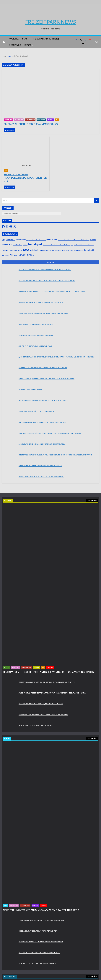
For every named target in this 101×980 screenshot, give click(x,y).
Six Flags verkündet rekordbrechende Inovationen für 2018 (25, 178)
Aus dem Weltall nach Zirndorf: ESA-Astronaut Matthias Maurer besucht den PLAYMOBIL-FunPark (52, 292)
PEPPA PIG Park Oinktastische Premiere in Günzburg (36, 324)
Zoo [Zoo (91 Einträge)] (33, 255)
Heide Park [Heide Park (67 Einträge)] (64, 245)
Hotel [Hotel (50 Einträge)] (75, 245)
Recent (51, 262)
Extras (28, 45)
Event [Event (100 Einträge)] (15, 245)
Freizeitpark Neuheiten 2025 (46, 39)
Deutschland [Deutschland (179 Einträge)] (52, 240)
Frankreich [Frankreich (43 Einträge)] (20, 245)
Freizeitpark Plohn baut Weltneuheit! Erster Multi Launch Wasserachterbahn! (47, 281)
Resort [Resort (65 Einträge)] (49, 250)
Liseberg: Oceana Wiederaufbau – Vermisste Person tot (38, 931)
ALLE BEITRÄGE (92, 500)
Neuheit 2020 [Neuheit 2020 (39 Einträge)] (20, 250)
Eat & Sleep (6, 667)
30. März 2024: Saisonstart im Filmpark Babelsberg (36, 335)
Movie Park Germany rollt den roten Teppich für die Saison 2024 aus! (42, 422)
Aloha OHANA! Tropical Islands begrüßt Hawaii (35, 346)
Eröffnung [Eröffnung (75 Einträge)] (87, 240)
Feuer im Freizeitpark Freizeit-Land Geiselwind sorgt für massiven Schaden (45, 270)
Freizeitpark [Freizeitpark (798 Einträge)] (35, 244)
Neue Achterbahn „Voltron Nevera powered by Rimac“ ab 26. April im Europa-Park (47, 379)
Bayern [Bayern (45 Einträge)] (34, 240)
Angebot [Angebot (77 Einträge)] (29, 240)
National (36, 667)
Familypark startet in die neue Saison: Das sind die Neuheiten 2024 (41, 477)
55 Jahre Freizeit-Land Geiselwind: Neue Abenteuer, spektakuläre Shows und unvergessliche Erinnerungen (56, 357)
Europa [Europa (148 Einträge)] (93, 240)
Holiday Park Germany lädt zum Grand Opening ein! (36, 411)
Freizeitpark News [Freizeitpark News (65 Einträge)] (48, 245)
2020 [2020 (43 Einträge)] (14, 240)
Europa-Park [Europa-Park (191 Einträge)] (7, 245)
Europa (6, 906)
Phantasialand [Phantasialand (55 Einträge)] (43, 250)
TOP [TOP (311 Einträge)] (11, 255)
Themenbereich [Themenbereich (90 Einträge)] (89, 250)
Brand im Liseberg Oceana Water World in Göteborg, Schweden (41, 942)
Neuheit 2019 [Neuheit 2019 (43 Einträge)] (13, 250)
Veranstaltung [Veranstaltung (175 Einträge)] (25, 255)
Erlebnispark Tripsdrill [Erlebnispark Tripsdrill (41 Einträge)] (78, 240)
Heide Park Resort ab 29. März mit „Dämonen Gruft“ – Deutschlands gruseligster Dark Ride (50, 433)
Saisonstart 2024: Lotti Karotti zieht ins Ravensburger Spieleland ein (43, 368)
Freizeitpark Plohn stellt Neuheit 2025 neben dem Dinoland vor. (41, 303)
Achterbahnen (9, 120)
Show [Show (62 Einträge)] (74, 250)
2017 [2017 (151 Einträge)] (4, 240)
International (41, 120)
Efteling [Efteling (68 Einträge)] (70, 240)
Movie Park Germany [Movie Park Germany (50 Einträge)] (89, 245)
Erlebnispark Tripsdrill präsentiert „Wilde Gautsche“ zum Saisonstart (43, 401)
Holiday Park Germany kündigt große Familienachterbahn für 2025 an (43, 314)
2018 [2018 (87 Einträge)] (7, 240)
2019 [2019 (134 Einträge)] (11, 240)
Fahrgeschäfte (19, 120)
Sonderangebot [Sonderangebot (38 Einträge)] (80, 250)
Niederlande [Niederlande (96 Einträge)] (34, 250)
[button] (28, 39)
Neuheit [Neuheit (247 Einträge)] (5, 250)
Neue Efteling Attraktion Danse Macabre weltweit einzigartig (40, 466)
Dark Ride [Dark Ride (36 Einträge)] (44, 240)
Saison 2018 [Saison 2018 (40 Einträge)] (54, 250)
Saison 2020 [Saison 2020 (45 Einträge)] (69, 250)
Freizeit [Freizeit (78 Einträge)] (25, 245)
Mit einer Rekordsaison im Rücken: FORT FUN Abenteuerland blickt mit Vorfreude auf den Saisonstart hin (55, 455)
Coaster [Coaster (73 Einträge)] (39, 240)
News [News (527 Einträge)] (26, 250)
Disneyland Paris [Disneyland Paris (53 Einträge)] (62, 240)
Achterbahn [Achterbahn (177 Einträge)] (21, 240)
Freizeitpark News (50, 22)
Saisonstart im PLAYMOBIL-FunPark (31, 390)
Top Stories (14, 39)
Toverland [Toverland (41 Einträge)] (16, 255)
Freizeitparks (15, 45)
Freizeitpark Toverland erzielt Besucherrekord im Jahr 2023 (39, 953)
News (25, 39)
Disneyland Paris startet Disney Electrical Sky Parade (37, 964)
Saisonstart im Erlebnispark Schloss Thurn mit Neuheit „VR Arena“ (42, 444)
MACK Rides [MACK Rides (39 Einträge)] (80, 245)
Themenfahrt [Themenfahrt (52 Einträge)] (5, 255)
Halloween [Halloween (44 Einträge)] (57, 245)
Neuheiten (50, 120)
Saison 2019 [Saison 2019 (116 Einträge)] (61, 250)
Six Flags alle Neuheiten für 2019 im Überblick (31, 124)
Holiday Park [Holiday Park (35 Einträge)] (70, 245)
